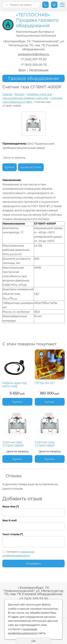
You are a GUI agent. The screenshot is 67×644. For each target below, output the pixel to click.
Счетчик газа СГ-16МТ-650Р (45, 444)
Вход (22, 70)
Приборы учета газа (39, 94)
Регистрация (39, 70)
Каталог (20, 94)
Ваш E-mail (10, 520)
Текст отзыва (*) (13, 534)
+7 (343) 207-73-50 (33, 59)
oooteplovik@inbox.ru (34, 54)
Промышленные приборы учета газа (25, 98)
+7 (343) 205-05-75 (33, 65)
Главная (7, 94)
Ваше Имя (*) (11, 507)
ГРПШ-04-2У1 (45, 383)
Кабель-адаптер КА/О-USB (15, 385)
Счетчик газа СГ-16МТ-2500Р (13, 444)
